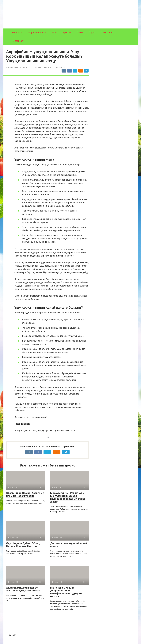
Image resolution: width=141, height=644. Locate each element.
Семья (80, 33)
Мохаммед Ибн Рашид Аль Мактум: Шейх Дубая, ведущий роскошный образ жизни (68, 497)
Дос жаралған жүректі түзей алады (69, 545)
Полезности (18, 41)
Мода (55, 33)
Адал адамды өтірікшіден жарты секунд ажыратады (23, 589)
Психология (107, 33)
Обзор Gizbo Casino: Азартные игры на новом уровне (25, 494)
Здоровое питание (37, 33)
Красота (67, 33)
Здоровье (17, 33)
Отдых (92, 33)
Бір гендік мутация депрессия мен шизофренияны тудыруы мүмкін (66, 592)
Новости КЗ (47, 67)
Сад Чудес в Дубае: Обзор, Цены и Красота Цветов (23, 545)
